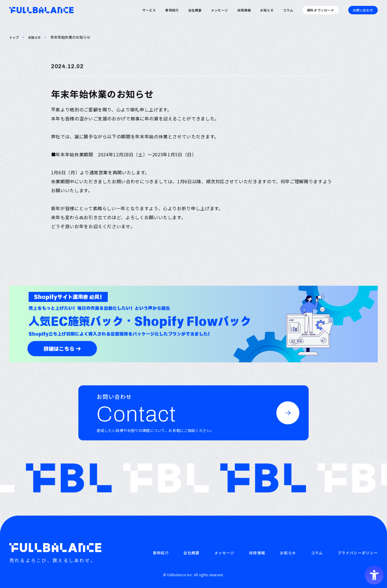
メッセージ (219, 10)
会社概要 (195, 10)
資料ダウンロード (321, 10)
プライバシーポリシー (358, 553)
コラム (288, 10)
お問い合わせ (363, 10)
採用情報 (244, 10)
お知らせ (267, 10)
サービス (149, 10)
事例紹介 (172, 10)
